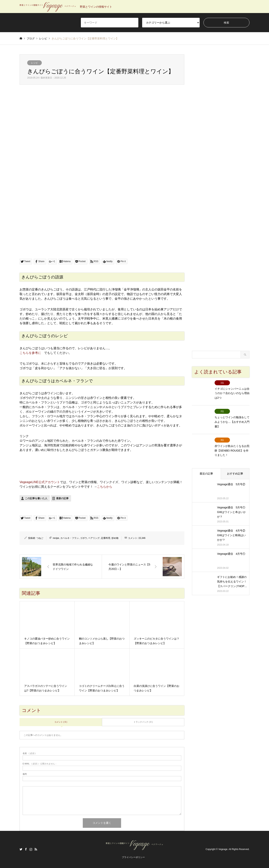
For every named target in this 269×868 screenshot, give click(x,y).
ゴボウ (84, 538)
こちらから (105, 487)
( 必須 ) (29, 753)
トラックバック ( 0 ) (143, 722)
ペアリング (94, 538)
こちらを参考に (30, 353)
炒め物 (115, 538)
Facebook (26, 849)
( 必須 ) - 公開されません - (39, 764)
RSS (36, 849)
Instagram (31, 849)
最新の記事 (62, 498)
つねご (40, 538)
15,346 (142, 538)
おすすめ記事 (235, 466)
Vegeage (223, 849)
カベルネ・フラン (70, 538)
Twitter (21, 849)
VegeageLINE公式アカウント (40, 482)
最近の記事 (206, 466)
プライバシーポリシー (133, 857)
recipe (56, 538)
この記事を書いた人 (36, 498)
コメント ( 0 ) (61, 722)
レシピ (34, 63)
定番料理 (106, 538)
